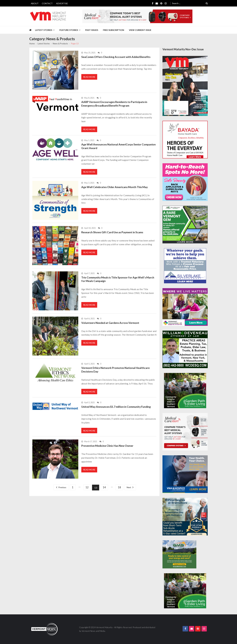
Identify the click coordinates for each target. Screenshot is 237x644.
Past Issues (92, 30)
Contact (47, 3)
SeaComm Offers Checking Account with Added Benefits (116, 57)
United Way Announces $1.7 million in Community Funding (117, 410)
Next (131, 492)
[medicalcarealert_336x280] (185, 432)
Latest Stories (44, 30)
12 (87, 491)
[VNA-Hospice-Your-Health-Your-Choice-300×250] (185, 474)
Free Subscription (114, 30)
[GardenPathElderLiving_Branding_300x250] (185, 390)
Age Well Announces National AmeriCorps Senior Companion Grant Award (119, 147)
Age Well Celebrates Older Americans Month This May (115, 189)
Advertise (62, 3)
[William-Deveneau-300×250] (185, 349)
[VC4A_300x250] (185, 307)
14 (105, 491)
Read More (89, 77)
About (35, 3)
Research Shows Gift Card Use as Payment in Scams (113, 234)
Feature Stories (69, 30)
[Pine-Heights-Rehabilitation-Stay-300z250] (185, 517)
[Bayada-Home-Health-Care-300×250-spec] (185, 140)
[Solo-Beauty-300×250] (185, 182)
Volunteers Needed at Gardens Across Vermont (111, 325)
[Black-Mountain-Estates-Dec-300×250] (185, 225)
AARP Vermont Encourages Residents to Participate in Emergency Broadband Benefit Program (115, 104)
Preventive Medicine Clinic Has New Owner (108, 450)
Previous (60, 492)
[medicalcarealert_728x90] (137, 16)
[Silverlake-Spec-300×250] (185, 266)
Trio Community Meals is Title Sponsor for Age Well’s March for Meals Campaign (118, 281)
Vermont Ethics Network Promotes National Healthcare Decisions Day (116, 372)
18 (121, 491)
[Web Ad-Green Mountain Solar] (179, 554)
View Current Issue (140, 30)
